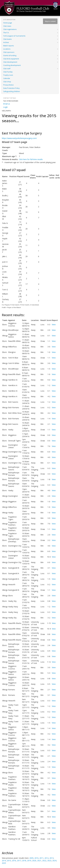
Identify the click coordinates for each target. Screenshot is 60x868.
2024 (54, 861)
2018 (24, 861)
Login (5, 107)
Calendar (7, 78)
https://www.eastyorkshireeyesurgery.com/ (19, 138)
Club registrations (10, 29)
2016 (14, 861)
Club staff (7, 69)
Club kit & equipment (11, 59)
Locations (7, 49)
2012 (47, 858)
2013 (52, 858)
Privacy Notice (8, 85)
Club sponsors (9, 52)
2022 (44, 861)
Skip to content (50, 21)
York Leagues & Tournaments (14, 36)
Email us (7, 104)
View (54, 325)
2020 (34, 861)
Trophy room (8, 75)
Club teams (7, 39)
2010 (36, 858)
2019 (29, 861)
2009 (31, 858)
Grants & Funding (10, 55)
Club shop (7, 82)
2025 (4, 863)
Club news (7, 26)
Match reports (9, 46)
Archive (6, 42)
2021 (39, 861)
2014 (4, 861)
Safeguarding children (12, 91)
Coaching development (12, 65)
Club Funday (8, 72)
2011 (41, 858)
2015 (9, 861)
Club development (10, 62)
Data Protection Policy (11, 88)
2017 (19, 861)
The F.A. (6, 33)
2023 (49, 861)
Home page (8, 23)
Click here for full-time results (31, 159)
